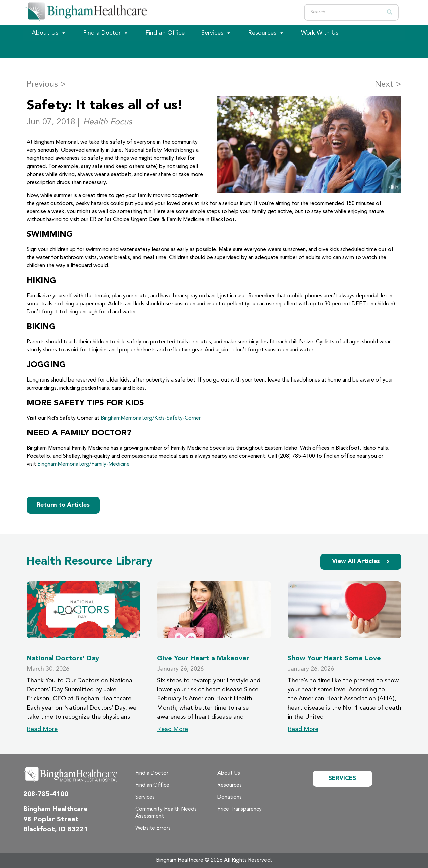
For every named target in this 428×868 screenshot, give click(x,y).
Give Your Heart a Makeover (203, 659)
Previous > (46, 84)
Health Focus (108, 122)
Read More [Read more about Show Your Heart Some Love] (303, 730)
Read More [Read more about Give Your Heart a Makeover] (173, 730)
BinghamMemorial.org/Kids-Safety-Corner (151, 418)
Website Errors (153, 829)
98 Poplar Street (51, 820)
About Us (49, 33)
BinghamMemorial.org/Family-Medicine (84, 464)
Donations (230, 798)
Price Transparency (240, 810)
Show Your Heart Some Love (334, 659)
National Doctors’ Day (63, 659)
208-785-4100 (46, 795)
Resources (266, 33)
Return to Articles (63, 505)
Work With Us (320, 33)
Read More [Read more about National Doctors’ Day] (42, 730)
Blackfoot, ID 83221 (56, 830)
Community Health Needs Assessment (166, 813)
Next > (388, 84)
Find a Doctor (106, 33)
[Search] (390, 12)
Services (216, 33)
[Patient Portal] (60, 50)
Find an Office (165, 33)
